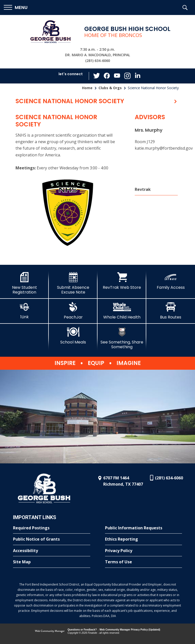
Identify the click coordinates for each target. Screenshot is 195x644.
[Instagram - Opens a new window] (127, 76)
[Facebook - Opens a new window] (107, 76)
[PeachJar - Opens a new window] (73, 311)
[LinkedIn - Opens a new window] (137, 76)
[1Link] (24, 311)
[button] (16, 8)
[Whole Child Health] (122, 311)
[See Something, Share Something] (122, 338)
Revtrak (143, 189)
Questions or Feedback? (82, 630)
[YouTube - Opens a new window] (117, 76)
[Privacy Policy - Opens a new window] (144, 551)
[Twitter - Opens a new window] (97, 76)
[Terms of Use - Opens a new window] (144, 562)
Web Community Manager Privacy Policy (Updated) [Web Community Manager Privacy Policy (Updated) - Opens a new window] (130, 630)
